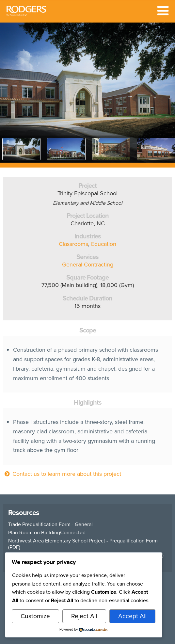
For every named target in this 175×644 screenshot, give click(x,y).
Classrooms (73, 244)
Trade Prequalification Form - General (50, 524)
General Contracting (88, 265)
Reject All (84, 616)
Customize (35, 616)
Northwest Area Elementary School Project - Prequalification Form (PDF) (83, 544)
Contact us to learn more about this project (62, 474)
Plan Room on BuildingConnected (47, 533)
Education (104, 244)
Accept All (132, 616)
